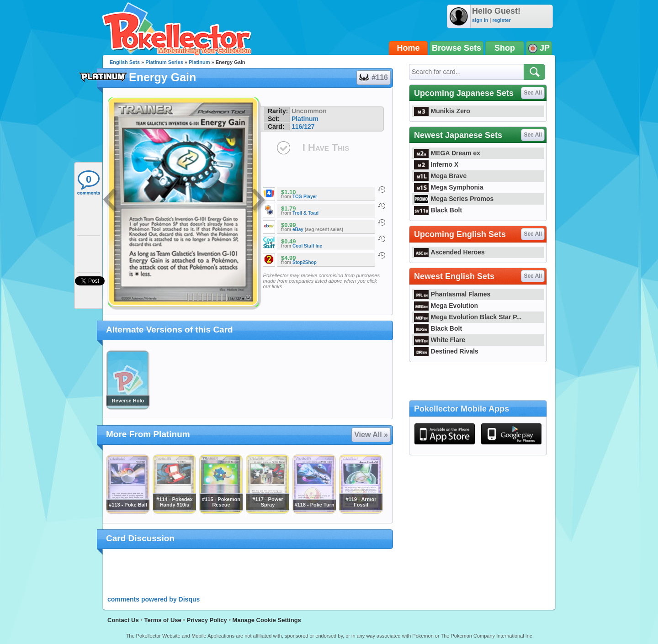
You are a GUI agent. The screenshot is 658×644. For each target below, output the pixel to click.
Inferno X (436, 164)
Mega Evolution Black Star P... (468, 317)
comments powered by (154, 599)
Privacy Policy (207, 620)
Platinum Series (164, 62)
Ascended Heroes (449, 252)
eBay (298, 230)
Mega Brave (440, 176)
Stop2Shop (305, 262)
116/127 (303, 127)
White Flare (440, 340)
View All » (371, 435)
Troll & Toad (305, 213)
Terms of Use (162, 620)
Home (409, 48)
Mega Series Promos (454, 199)
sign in (480, 20)
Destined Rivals (446, 351)
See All (533, 93)
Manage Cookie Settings (267, 620)
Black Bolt (438, 210)
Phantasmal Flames (452, 294)
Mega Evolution (446, 306)
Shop (505, 48)
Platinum (199, 62)
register (501, 20)
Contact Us (123, 620)
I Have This (326, 147)
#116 (373, 78)
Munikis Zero (442, 111)
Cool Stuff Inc (307, 246)
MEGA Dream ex (447, 153)
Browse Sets (456, 48)
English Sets (125, 62)
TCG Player (305, 197)
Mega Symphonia (449, 187)
